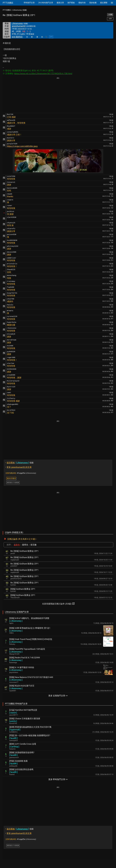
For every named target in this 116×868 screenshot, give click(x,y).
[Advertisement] (58, 95)
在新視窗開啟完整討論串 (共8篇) (58, 604)
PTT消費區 (7, 10)
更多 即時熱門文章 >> (58, 779)
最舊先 (25, 545)
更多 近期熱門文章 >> (58, 696)
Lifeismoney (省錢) (20, 10)
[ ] (16, 621)
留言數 (34, 545)
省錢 (19, 463)
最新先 (17, 545)
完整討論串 (12, 539)
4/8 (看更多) (17, 37)
